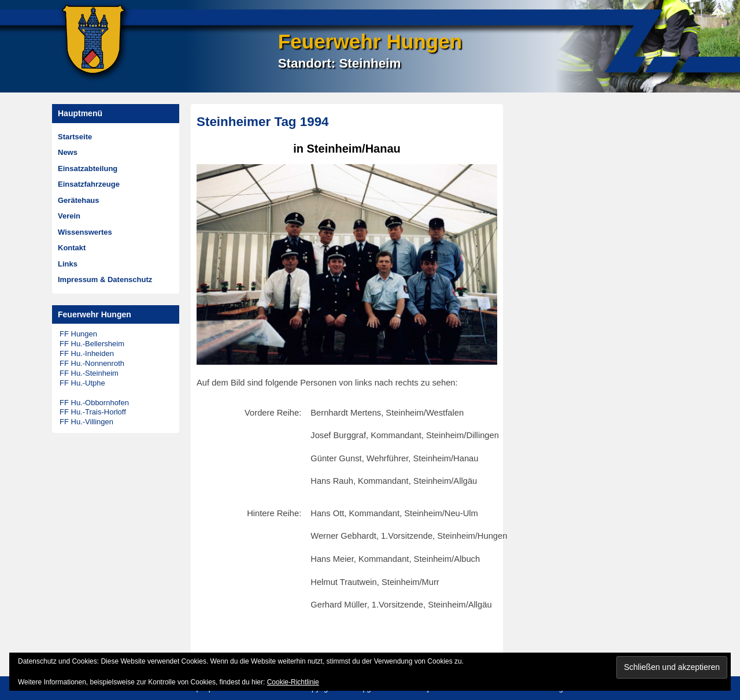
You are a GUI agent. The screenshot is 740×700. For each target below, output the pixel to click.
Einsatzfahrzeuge (89, 184)
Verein (69, 216)
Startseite (75, 137)
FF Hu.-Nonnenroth (92, 363)
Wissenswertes (85, 232)
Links (68, 264)
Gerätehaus (79, 200)
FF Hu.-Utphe (82, 383)
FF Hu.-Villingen (86, 422)
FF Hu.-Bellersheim (92, 344)
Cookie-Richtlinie (293, 682)
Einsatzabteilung (88, 168)
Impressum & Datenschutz (105, 279)
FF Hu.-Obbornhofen (94, 403)
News (68, 152)
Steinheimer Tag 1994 (263, 122)
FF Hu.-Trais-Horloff (93, 412)
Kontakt (72, 248)
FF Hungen (78, 334)
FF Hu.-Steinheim (89, 373)
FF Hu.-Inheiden (87, 353)
